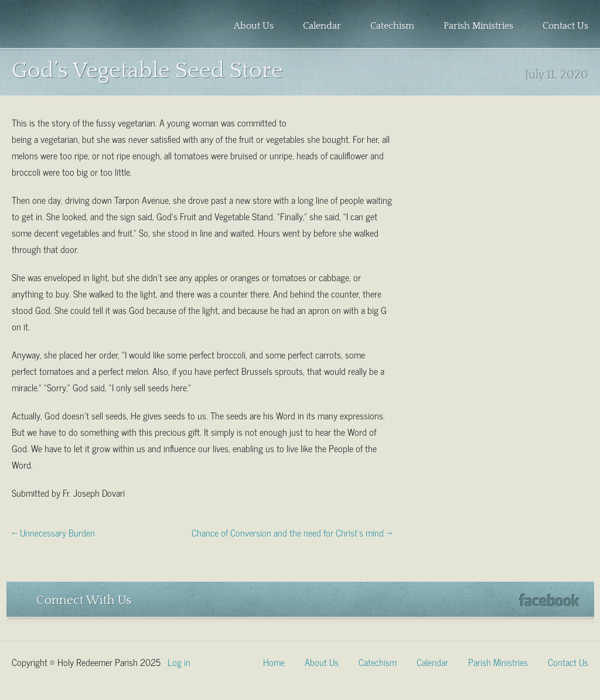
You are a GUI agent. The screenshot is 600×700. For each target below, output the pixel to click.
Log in (179, 661)
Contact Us (565, 26)
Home (274, 661)
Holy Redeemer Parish (79, 27)
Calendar (322, 26)
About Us (254, 26)
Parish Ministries (478, 26)
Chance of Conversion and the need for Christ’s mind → (292, 532)
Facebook (549, 600)
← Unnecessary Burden (53, 532)
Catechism (392, 26)
